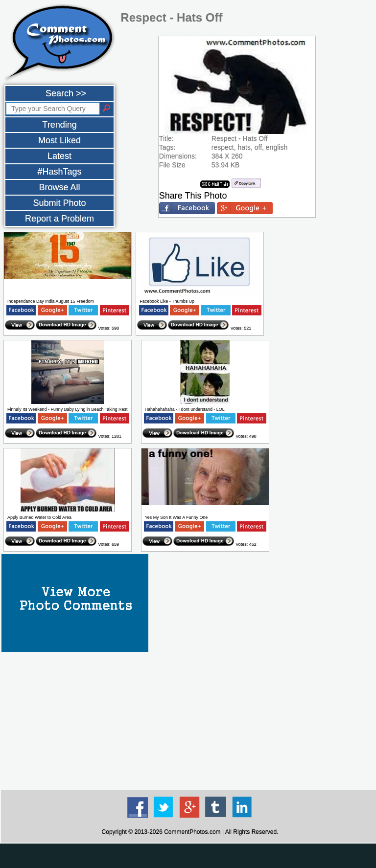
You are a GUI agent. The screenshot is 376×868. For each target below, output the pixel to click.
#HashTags (59, 172)
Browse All (59, 187)
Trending (59, 125)
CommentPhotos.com (192, 832)
